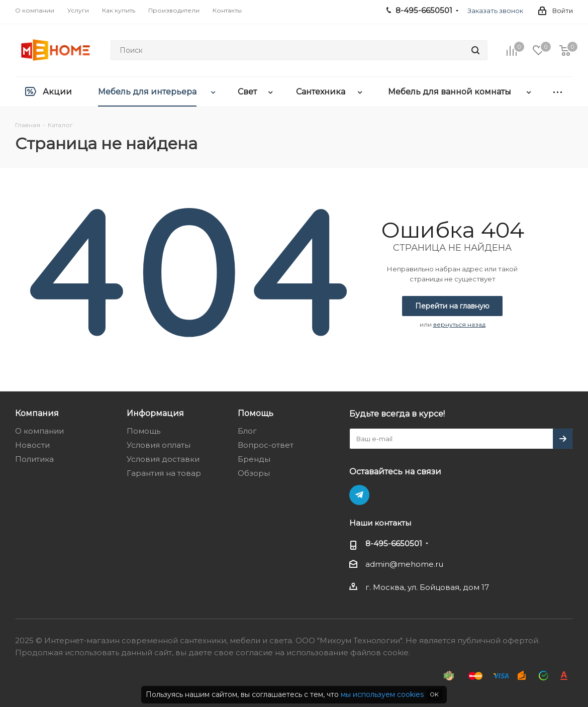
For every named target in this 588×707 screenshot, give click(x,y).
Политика (34, 459)
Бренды (254, 459)
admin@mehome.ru (404, 564)
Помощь (143, 431)
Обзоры (254, 473)
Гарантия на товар (164, 473)
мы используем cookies (382, 694)
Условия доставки (163, 459)
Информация (155, 413)
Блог (247, 431)
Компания (37, 413)
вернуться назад (459, 324)
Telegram (359, 495)
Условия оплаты (159, 445)
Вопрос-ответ (266, 445)
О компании (39, 431)
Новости (32, 445)
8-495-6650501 (394, 543)
